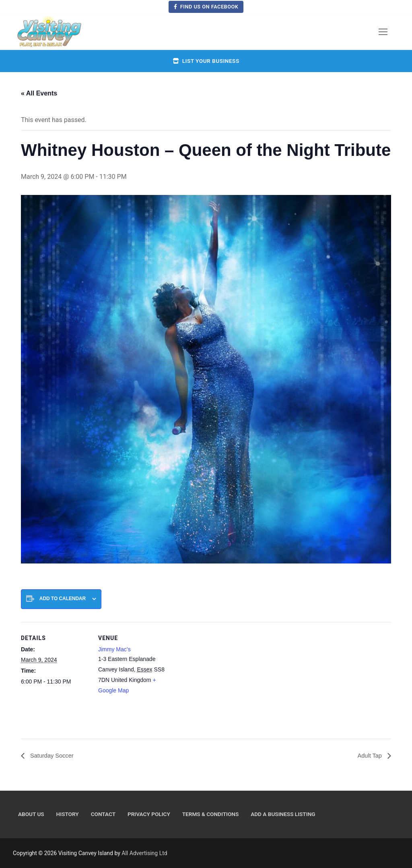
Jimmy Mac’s (114, 649)
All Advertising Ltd (144, 853)
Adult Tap (369, 756)
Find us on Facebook (206, 7)
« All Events (39, 93)
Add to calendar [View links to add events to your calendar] (63, 599)
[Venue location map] (218, 678)
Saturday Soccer (53, 756)
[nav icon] (383, 32)
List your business (206, 61)
